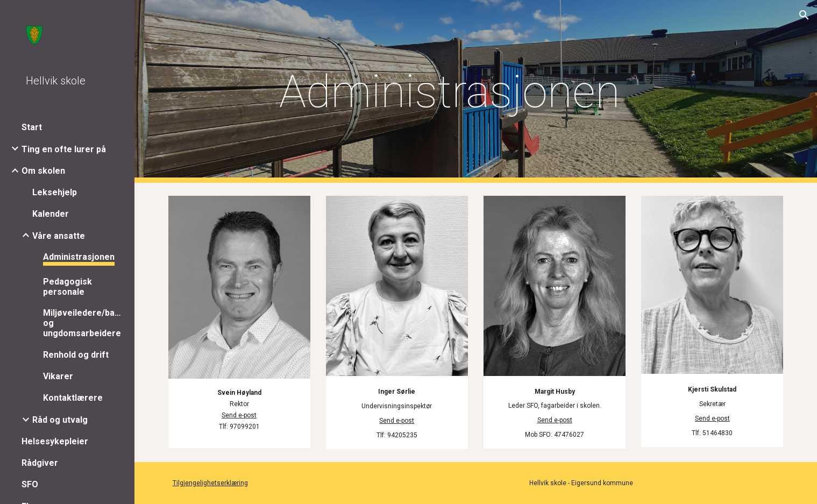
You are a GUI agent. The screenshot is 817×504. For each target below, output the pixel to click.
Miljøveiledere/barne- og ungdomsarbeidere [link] (83, 323)
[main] (449, 92)
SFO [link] (30, 484)
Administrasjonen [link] (79, 257)
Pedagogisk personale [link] (68, 287)
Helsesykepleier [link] (55, 441)
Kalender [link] (51, 214)
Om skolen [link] (43, 171)
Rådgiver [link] (40, 463)
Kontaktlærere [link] (73, 398)
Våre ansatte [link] (59, 236)
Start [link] (32, 127)
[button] (804, 15)
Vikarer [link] (58, 376)
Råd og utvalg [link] (60, 420)
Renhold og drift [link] (76, 355)
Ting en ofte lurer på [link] (64, 149)
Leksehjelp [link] (55, 192)
